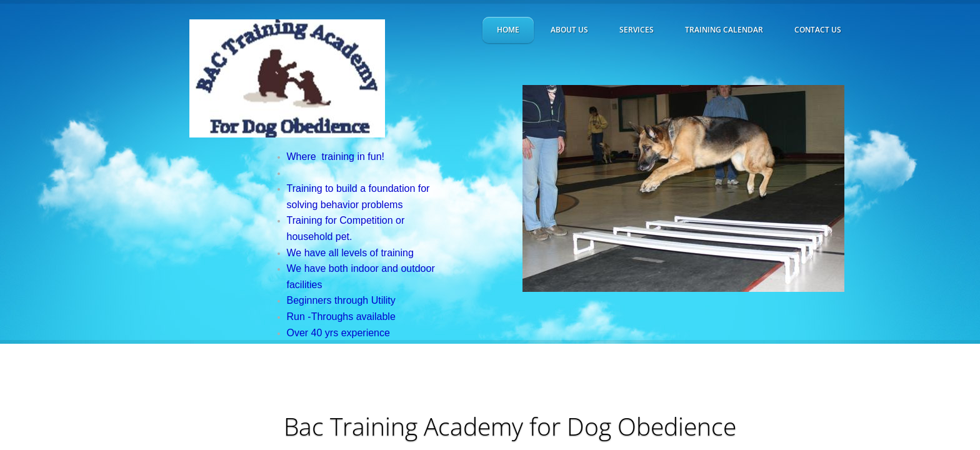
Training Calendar (724, 30)
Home (508, 30)
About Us (569, 30)
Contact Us (818, 30)
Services (637, 30)
